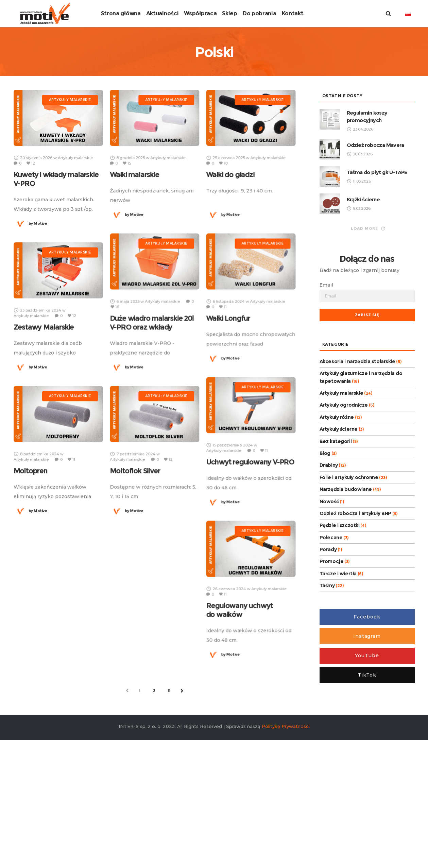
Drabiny (329, 567)
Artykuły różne (337, 519)
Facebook (367, 718)
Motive (38, 325)
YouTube (367, 757)
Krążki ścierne (363, 301)
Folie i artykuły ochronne (349, 579)
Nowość (329, 603)
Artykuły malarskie (341, 495)
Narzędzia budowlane (346, 591)
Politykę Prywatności (286, 828)
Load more (368, 330)
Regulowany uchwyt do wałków (239, 711)
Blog (325, 555)
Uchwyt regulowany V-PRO (250, 564)
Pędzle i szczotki (340, 627)
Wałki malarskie (134, 276)
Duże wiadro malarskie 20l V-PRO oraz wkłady (152, 424)
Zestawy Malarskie (44, 429)
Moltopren (31, 572)
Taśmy (327, 687)
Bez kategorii (336, 543)
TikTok (367, 777)
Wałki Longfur (228, 420)
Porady (328, 651)
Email (326, 387)
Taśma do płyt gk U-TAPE (377, 274)
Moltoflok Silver (135, 572)
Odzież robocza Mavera (375, 247)
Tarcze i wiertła (338, 675)
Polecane (331, 639)
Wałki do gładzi (230, 276)
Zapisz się (367, 416)
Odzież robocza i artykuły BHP (355, 615)
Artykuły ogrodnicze (344, 507)
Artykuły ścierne (339, 531)
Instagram (367, 738)
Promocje (332, 663)
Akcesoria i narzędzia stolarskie (357, 463)
